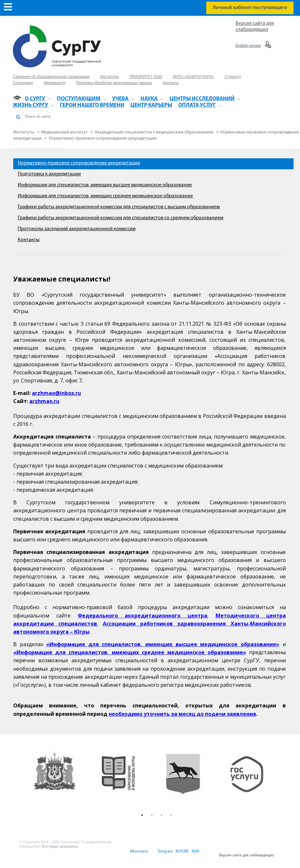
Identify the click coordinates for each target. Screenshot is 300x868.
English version (248, 46)
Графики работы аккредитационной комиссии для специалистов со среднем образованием (121, 218)
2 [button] (152, 815)
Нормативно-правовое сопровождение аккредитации (103, 138)
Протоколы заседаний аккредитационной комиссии (77, 229)
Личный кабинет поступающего (250, 8)
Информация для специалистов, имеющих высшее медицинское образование (105, 185)
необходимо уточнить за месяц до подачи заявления (182, 714)
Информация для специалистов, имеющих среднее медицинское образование (105, 196)
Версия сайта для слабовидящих (247, 855)
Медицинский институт (65, 132)
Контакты (29, 240)
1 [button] (142, 815)
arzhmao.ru (44, 401)
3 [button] (161, 815)
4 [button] (171, 815)
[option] (60, 780)
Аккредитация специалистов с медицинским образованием (155, 132)
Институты (24, 132)
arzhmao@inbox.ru (56, 393)
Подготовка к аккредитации (49, 174)
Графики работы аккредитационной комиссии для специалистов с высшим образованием (119, 207)
